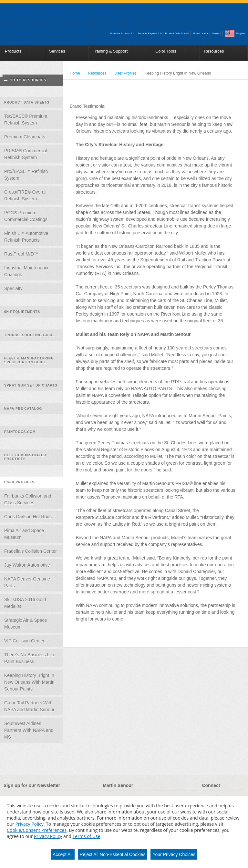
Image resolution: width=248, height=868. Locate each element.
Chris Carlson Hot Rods (28, 517)
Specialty (13, 288)
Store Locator (200, 33)
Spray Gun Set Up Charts (31, 385)
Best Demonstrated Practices (25, 457)
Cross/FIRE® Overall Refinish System (25, 195)
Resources (214, 51)
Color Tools (166, 51)
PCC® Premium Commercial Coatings (26, 216)
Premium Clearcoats (25, 137)
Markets (216, 33)
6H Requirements (22, 312)
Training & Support (110, 51)
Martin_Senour (37, 19)
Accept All (62, 854)
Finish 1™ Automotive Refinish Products (26, 237)
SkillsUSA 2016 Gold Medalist (25, 603)
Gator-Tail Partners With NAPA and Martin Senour (29, 706)
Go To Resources (28, 80)
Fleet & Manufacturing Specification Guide (29, 360)
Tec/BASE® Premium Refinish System (26, 120)
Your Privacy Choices (174, 854)
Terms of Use (87, 836)
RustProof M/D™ (21, 254)
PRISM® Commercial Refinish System (26, 154)
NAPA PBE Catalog (23, 409)
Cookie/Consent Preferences (37, 830)
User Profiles (19, 482)
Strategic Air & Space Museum (26, 624)
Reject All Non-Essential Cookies (113, 854)
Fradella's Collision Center (31, 551)
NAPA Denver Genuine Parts (27, 582)
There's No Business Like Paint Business (30, 658)
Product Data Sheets (177, 33)
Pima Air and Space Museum (24, 534)
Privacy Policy (29, 824)
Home (75, 73)
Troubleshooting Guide (30, 335)
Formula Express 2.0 (122, 33)
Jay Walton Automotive (27, 565)
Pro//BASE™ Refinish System (26, 175)
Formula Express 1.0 (150, 33)
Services (57, 51)
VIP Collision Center (24, 641)
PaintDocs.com (20, 432)
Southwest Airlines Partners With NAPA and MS (29, 730)
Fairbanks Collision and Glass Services (28, 499)
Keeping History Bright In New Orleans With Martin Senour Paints (29, 682)
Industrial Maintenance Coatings (27, 271)
